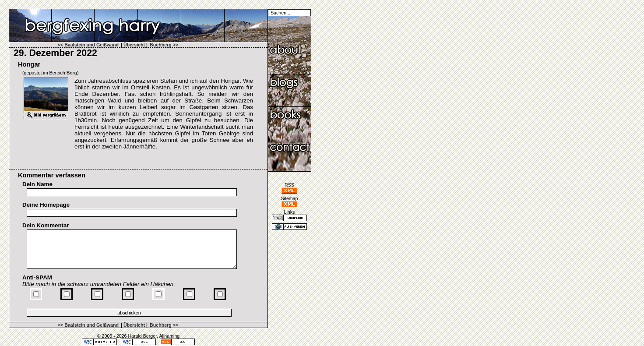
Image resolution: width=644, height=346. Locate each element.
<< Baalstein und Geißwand (88, 45)
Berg (72, 73)
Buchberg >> (164, 45)
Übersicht (134, 45)
